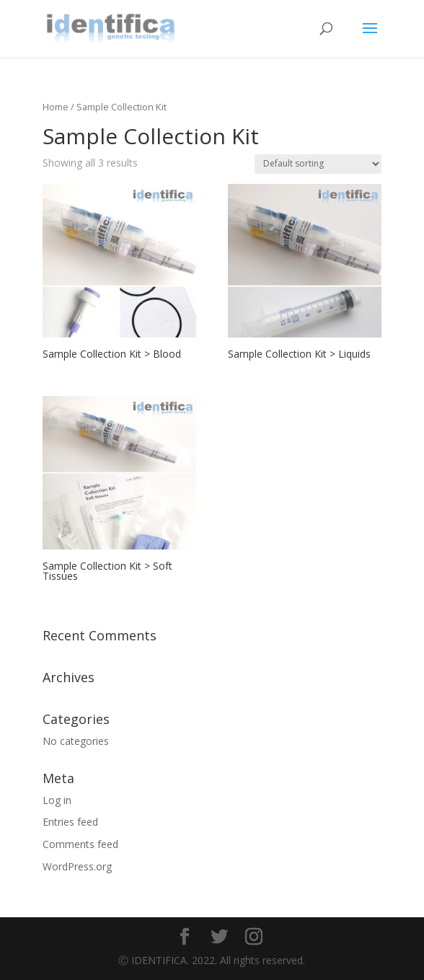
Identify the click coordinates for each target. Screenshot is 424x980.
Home (56, 107)
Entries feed (70, 822)
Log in (57, 800)
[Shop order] (318, 164)
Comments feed (80, 844)
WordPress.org (77, 866)
